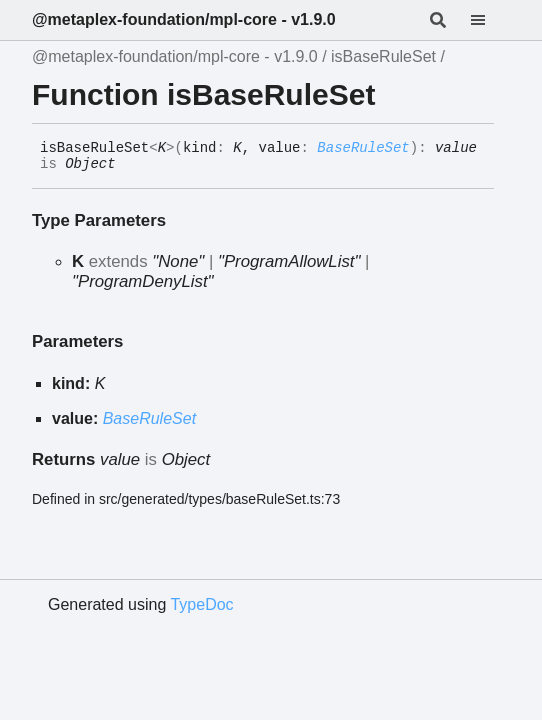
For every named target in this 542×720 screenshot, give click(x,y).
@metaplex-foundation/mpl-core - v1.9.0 (184, 19)
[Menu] (490, 20)
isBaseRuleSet (383, 56)
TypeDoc (201, 604)
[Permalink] (131, 165)
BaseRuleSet (363, 148)
